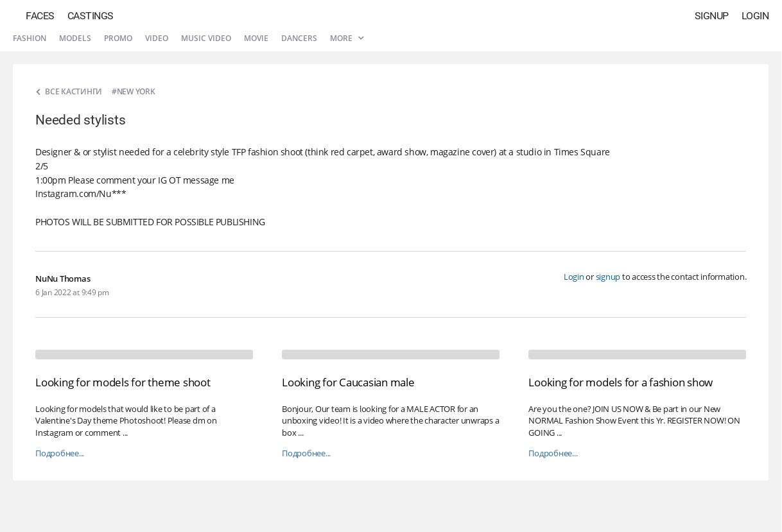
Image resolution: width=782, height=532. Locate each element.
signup (608, 277)
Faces (40, 16)
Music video (206, 38)
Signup (712, 16)
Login (755, 16)
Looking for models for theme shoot (123, 382)
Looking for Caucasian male (348, 382)
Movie (256, 38)
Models (75, 38)
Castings (91, 16)
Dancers (299, 38)
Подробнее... (60, 453)
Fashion (30, 38)
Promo (118, 38)
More (347, 38)
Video (157, 38)
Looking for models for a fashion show (621, 382)
